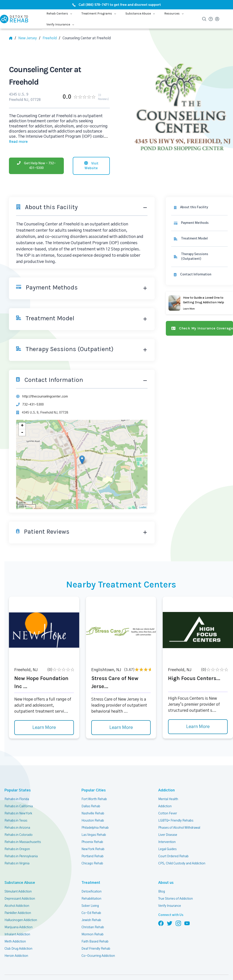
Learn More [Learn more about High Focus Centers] (198, 727)
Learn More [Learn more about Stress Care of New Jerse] (121, 728)
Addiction (166, 790)
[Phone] (36, 166)
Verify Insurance (170, 906)
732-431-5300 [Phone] (33, 405)
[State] (29, 38)
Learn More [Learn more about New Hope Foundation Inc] (44, 728)
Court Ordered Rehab (173, 856)
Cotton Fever (168, 814)
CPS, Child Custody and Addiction (182, 863)
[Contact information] (199, 275)
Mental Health (168, 799)
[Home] (12, 38)
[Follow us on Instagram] (178, 923)
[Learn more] (199, 303)
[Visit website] (91, 166)
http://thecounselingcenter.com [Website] (45, 397)
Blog (162, 892)
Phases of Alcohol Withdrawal (179, 828)
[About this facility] (199, 207)
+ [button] (22, 426)
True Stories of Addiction (176, 899)
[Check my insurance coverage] (199, 328)
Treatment (91, 883)
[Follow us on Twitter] (170, 923)
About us (166, 883)
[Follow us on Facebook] (161, 923)
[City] (51, 38)
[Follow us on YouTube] (187, 923)
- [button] (22, 433)
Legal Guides (167, 849)
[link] (199, 223)
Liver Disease (168, 835)
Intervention (167, 842)
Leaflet (143, 507)
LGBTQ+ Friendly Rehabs (176, 821)
